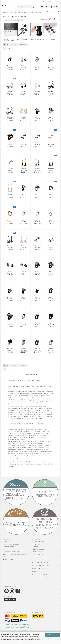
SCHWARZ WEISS (22, 12)
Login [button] (50, 1)
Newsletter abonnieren (38, 549)
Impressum (7, 557)
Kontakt (48, 12)
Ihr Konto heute (37, 544)
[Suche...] (33, 7)
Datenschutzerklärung (22, 641)
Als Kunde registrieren (38, 542)
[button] (44, 1)
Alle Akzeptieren (52, 635)
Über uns (56, 12)
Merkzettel (57, 1)
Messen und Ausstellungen (41, 563)
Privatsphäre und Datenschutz (12, 552)
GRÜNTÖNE (31, 12)
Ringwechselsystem (38, 554)
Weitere (38, 12)
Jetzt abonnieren (10, 600)
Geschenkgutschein (38, 552)
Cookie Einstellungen (9, 559)
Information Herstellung (10, 547)
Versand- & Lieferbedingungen (12, 544)
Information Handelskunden (40, 557)
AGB (5, 549)
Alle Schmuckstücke (9, 12)
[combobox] (14, 44)
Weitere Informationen (53, 639)
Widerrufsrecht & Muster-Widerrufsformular (15, 554)
